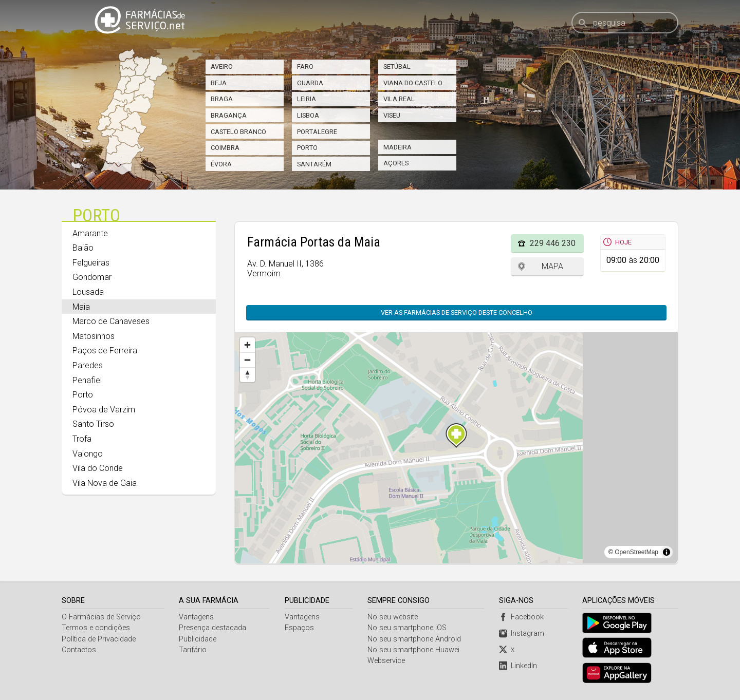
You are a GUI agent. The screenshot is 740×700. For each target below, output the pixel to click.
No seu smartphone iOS (408, 628)
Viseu (392, 115)
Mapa (552, 266)
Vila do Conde (98, 468)
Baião (83, 248)
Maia (81, 307)
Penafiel (87, 380)
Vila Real (399, 99)
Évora (221, 164)
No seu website (393, 617)
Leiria (307, 99)
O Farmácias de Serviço (101, 617)
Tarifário (193, 650)
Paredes (88, 365)
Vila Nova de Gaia (105, 483)
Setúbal (397, 67)
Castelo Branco (238, 132)
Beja (219, 83)
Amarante (90, 233)
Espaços (299, 628)
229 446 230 (553, 243)
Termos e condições (96, 628)
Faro (305, 67)
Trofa (82, 439)
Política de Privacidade (99, 639)
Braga (222, 99)
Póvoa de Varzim (104, 410)
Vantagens (197, 617)
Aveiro (222, 67)
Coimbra (225, 148)
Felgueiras (91, 263)
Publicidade (198, 639)
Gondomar (92, 277)
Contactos (79, 650)
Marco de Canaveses (111, 321)
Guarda (310, 83)
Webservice (387, 661)
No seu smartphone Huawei (414, 650)
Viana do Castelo (413, 83)
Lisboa (308, 115)
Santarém (314, 164)
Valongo (88, 454)
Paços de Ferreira (105, 351)
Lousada (88, 292)
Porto (307, 148)
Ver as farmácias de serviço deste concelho (462, 313)
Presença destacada (213, 628)
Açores (396, 163)
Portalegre (317, 132)
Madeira (397, 147)
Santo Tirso (93, 424)
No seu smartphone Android (415, 639)
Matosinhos (94, 336)
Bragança (229, 115)
